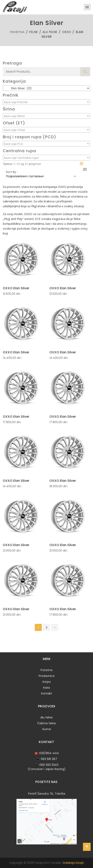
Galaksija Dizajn (73, 863)
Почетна (17, 32)
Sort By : (12, 172)
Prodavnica (47, 676)
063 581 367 (49, 759)
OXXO (66, 32)
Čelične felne (46, 723)
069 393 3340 (49, 765)
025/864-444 (49, 753)
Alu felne (50, 32)
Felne (33, 32)
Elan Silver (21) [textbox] (46, 88)
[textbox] (46, 102)
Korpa (47, 682)
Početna (46, 670)
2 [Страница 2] (47, 627)
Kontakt (47, 693)
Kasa (46, 688)
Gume (47, 729)
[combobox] (46, 88)
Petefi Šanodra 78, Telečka (47, 793)
